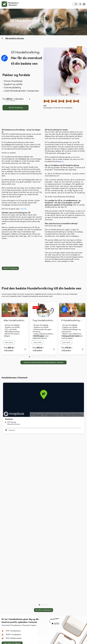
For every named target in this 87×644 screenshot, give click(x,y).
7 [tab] (49, 357)
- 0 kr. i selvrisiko (10, 330)
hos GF (23, 209)
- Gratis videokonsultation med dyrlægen (72, 337)
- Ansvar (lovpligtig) (12, 81)
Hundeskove (7, 576)
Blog (3, 589)
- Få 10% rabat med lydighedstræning (40, 337)
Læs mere (9, 342)
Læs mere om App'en (12, 506)
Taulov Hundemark (56, 402)
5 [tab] (42, 357)
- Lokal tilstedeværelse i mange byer (21, 91)
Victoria (8, 402)
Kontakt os (6, 594)
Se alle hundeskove (44, 460)
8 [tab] (52, 357)
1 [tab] (29, 357)
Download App (8, 581)
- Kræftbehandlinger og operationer (71, 331)
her (62, 162)
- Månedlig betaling (12, 332)
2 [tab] (33, 357)
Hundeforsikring (30, 576)
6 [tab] (46, 357)
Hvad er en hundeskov (11, 585)
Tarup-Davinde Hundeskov (60, 438)
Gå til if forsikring (16, 108)
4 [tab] (39, 357)
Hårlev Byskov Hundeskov (16, 438)
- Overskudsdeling (12, 88)
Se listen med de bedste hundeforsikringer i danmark (44, 363)
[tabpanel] (15, 329)
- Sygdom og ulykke (12, 84)
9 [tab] (56, 357)
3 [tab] (36, 357)
